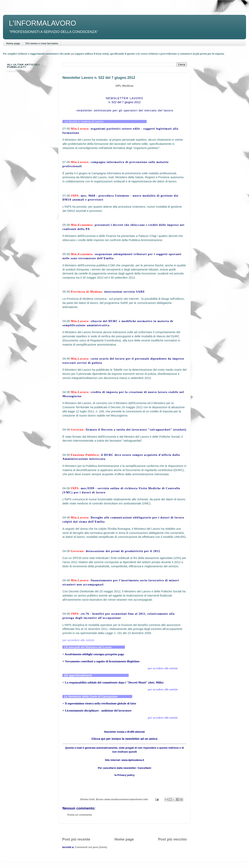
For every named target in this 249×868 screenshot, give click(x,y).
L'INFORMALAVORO (42, 23)
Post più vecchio (172, 839)
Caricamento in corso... (21, 71)
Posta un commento (80, 815)
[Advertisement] (124, 830)
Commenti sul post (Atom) (91, 847)
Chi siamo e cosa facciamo (42, 43)
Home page (13, 43)
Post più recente (76, 839)
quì (73, 54)
